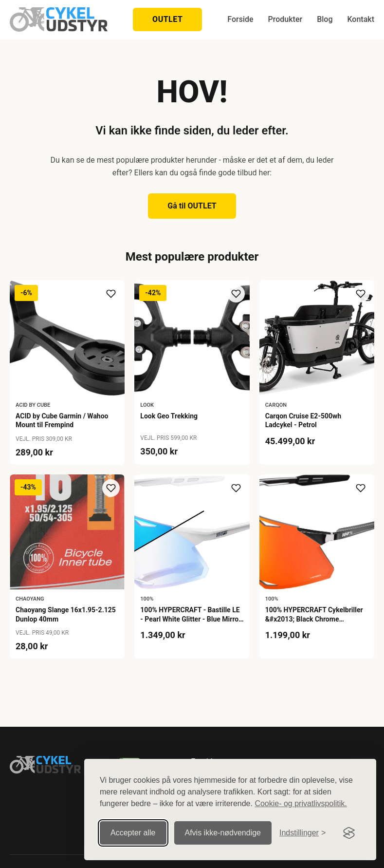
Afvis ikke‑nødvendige (223, 833)
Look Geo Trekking (169, 416)
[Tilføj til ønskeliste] (111, 294)
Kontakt (361, 19)
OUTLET (167, 19)
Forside (240, 19)
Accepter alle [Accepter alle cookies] (133, 833)
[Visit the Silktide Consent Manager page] (349, 833)
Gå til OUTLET (192, 206)
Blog (325, 19)
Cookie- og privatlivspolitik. (301, 803)
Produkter (285, 19)
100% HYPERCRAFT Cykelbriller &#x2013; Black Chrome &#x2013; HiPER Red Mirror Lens (316, 619)
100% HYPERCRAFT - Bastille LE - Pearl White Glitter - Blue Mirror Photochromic (191, 619)
